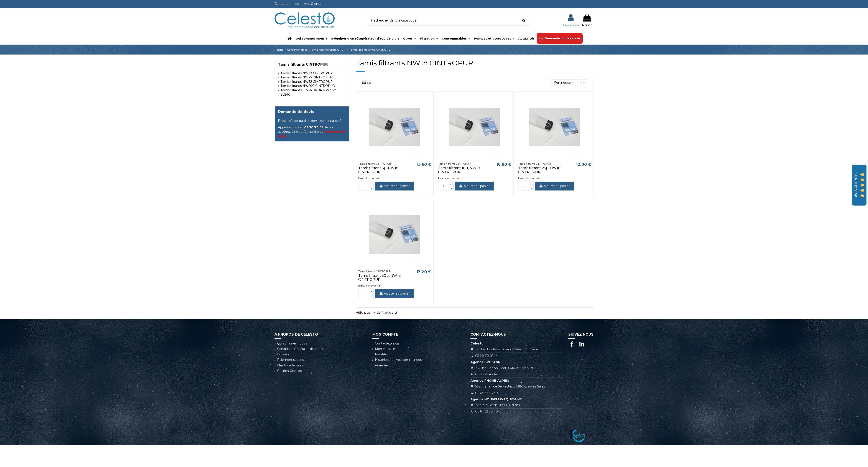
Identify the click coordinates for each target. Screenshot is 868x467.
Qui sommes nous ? (292, 343)
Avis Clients (312, 4)
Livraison (284, 354)
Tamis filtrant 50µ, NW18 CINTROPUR (380, 278)
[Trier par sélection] (564, 83)
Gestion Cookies (289, 371)
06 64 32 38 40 (487, 393)
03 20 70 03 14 (487, 356)
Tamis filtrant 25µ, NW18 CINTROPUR (539, 170)
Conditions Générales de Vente (300, 349)
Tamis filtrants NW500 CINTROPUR (308, 86)
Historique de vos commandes (398, 360)
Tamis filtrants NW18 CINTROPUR (307, 73)
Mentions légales (290, 365)
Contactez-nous (287, 4)
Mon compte (385, 349)
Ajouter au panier (394, 186)
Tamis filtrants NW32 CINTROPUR (307, 82)
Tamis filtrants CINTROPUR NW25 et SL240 (309, 92)
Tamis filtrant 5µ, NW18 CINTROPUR (378, 170)
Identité (381, 354)
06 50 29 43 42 (486, 374)
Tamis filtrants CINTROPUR (303, 64)
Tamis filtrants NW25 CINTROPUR (307, 77)
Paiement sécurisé (291, 360)
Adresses (382, 365)
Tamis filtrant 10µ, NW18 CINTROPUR (459, 170)
